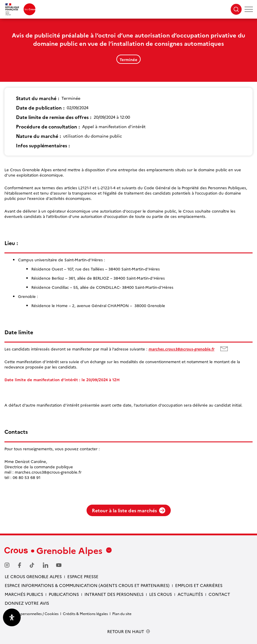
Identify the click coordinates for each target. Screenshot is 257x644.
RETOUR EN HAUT (126, 631)
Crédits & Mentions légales (85, 613)
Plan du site (122, 613)
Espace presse (83, 576)
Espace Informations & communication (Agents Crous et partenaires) (87, 585)
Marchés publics (24, 594)
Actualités (190, 594)
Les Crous (161, 594)
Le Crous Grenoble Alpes (33, 576)
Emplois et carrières (199, 585)
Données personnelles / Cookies (31, 613)
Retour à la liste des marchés (129, 510)
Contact (219, 594)
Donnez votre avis (27, 603)
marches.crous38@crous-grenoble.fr (182, 349)
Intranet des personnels (114, 594)
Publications (64, 594)
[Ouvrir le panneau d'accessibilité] (12, 617)
